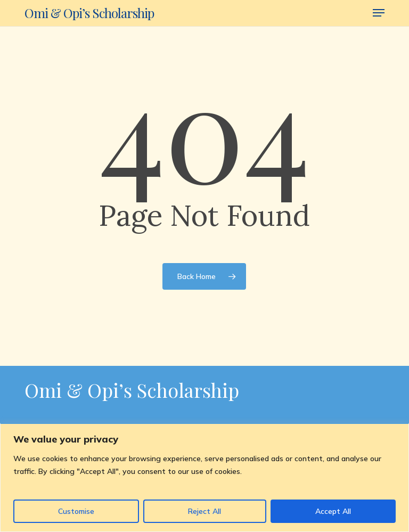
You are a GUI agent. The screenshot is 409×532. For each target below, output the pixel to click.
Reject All (204, 511)
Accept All (333, 511)
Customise (76, 511)
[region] (204, 477)
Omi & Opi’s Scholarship (89, 13)
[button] (379, 13)
